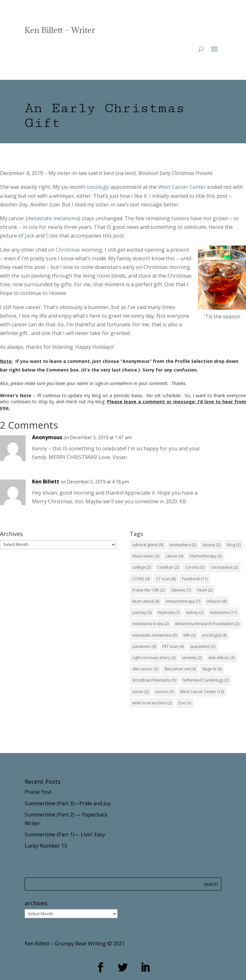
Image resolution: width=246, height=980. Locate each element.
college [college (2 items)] (142, 567)
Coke (52, 236)
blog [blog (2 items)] (234, 545)
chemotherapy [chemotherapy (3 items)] (206, 556)
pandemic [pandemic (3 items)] (144, 646)
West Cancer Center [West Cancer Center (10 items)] (202, 692)
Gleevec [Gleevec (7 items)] (181, 590)
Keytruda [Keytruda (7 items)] (169, 612)
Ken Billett (46, 482)
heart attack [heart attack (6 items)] (146, 601)
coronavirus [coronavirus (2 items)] (224, 567)
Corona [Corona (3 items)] (195, 567)
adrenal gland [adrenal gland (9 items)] (148, 545)
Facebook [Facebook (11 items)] (195, 579)
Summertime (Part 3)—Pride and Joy (68, 803)
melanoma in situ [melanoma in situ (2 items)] (151, 624)
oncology (98, 187)
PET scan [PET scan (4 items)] (173, 646)
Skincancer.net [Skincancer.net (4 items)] (180, 669)
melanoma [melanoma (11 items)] (223, 612)
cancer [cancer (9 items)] (174, 556)
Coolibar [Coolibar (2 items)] (168, 567)
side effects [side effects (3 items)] (221, 658)
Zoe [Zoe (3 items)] (184, 703)
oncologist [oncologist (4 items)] (214, 635)
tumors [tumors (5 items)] (165, 692)
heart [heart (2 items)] (205, 590)
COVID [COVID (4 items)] (141, 579)
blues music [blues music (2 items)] (146, 556)
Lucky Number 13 (46, 846)
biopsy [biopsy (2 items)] (211, 545)
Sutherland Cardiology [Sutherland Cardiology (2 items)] (206, 680)
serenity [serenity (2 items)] (192, 658)
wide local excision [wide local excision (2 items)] (152, 703)
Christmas (68, 250)
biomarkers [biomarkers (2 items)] (183, 545)
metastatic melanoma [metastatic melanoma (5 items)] (155, 635)
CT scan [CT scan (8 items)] (166, 579)
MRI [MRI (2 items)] (189, 635)
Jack (29, 236)
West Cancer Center (182, 187)
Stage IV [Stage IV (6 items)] (212, 669)
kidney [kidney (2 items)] (195, 612)
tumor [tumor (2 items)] (141, 692)
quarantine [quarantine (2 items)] (203, 646)
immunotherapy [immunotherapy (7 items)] (183, 601)
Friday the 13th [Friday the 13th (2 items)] (148, 590)
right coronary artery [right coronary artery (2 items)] (154, 658)
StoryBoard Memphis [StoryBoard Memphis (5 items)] (154, 680)
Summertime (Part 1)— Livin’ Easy (65, 834)
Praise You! (38, 792)
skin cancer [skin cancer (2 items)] (145, 669)
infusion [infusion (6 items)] (217, 601)
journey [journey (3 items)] (142, 612)
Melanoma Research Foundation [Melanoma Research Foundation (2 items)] (207, 624)
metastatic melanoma (53, 218)
